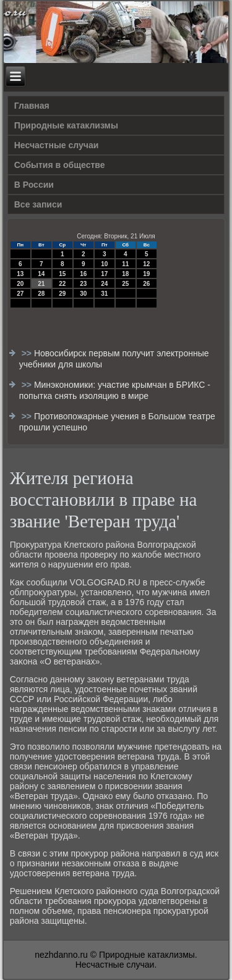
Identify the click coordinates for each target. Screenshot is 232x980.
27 (20, 294)
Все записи (38, 204)
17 (104, 274)
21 (41, 284)
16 (83, 274)
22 (62, 284)
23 (83, 284)
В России (34, 185)
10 (104, 264)
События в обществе (60, 165)
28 (41, 294)
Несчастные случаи (57, 145)
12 (146, 264)
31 (104, 294)
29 (62, 294)
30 (83, 294)
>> (28, 353)
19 (146, 274)
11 (125, 264)
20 (20, 284)
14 (41, 274)
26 (146, 284)
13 (20, 274)
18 (125, 274)
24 (104, 284)
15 (62, 274)
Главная (32, 106)
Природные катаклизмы (66, 125)
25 (125, 284)
